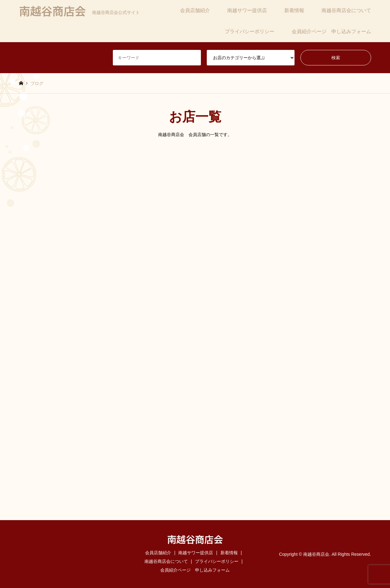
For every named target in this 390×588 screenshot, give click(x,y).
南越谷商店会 (195, 539)
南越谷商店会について (346, 10)
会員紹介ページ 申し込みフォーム (331, 31)
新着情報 (294, 10)
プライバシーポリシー (250, 31)
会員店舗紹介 (195, 10)
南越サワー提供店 (247, 10)
